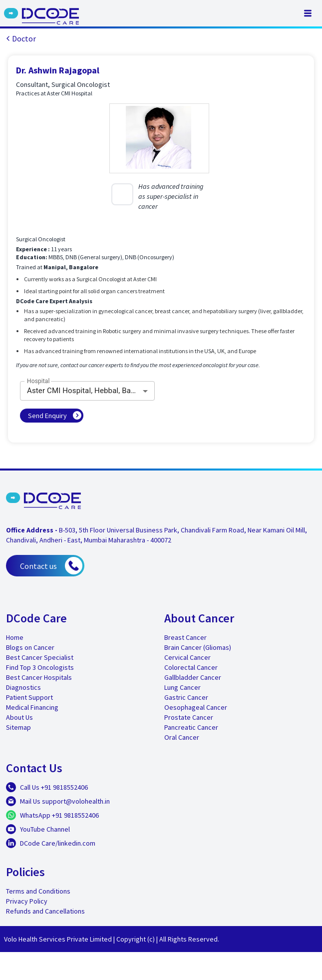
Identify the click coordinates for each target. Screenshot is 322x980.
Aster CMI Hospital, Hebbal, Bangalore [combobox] (91, 391)
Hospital (38, 381)
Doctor (20, 38)
